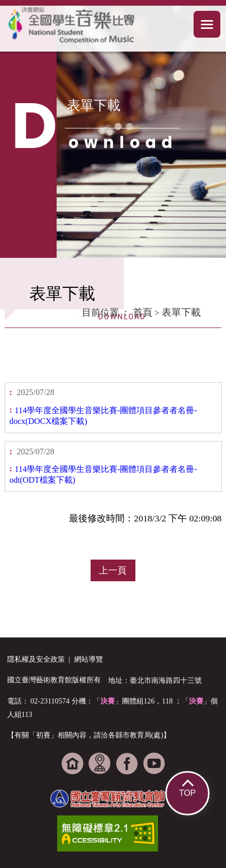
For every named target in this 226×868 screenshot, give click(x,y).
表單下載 (181, 312)
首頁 (143, 312)
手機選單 (207, 24)
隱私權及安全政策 (36, 659)
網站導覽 (89, 659)
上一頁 (113, 570)
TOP (188, 793)
